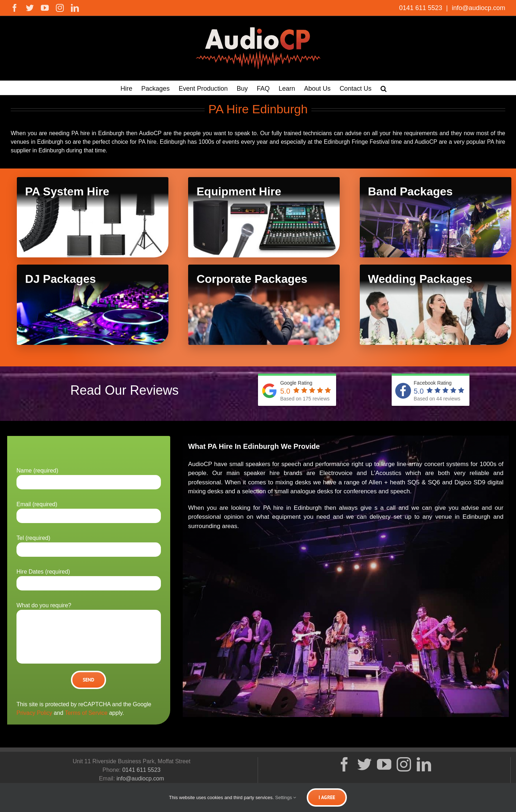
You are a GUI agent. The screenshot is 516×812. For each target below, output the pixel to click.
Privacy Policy (34, 713)
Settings (286, 797)
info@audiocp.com (478, 8)
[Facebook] (344, 764)
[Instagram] (404, 764)
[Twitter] (364, 764)
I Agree (327, 797)
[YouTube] (384, 764)
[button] (384, 88)
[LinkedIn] (424, 764)
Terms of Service (86, 713)
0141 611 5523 (422, 8)
